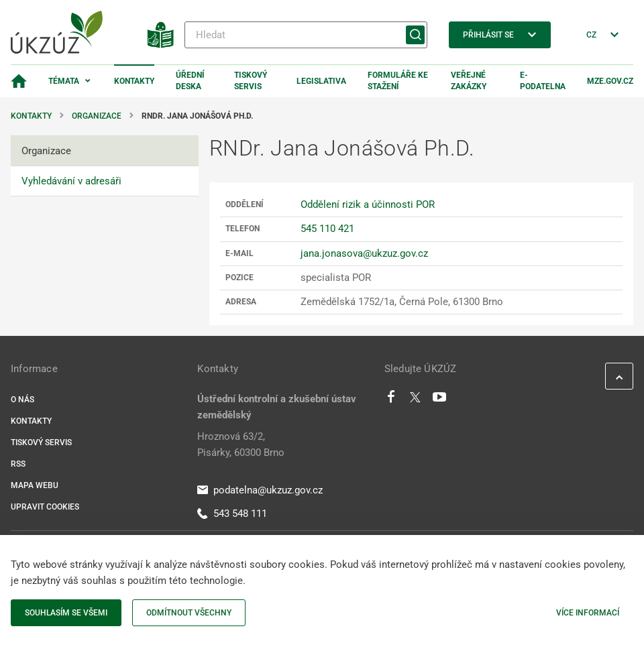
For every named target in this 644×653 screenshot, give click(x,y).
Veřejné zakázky (469, 81)
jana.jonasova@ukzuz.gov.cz (364, 253)
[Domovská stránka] (19, 81)
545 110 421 (327, 229)
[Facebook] (391, 400)
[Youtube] (440, 400)
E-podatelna (543, 81)
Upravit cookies (45, 507)
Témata (64, 81)
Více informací (588, 613)
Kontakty (134, 81)
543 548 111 (232, 514)
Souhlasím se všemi (66, 613)
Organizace (97, 116)
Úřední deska (190, 81)
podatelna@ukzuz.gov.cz (260, 490)
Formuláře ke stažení (398, 81)
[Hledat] (306, 35)
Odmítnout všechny (189, 613)
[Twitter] (415, 400)
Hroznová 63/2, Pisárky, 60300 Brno (241, 444)
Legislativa (321, 81)
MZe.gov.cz (610, 81)
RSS (18, 464)
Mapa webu (35, 485)
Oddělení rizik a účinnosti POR (368, 204)
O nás (22, 400)
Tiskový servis (251, 81)
